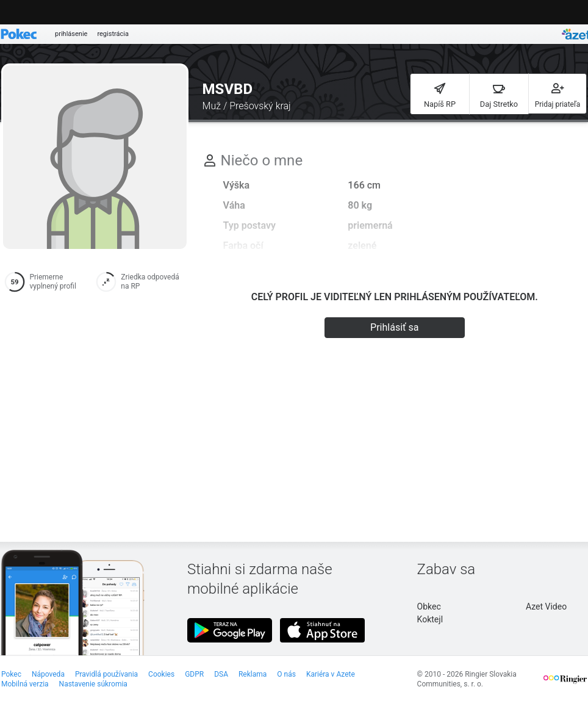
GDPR (194, 674)
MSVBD (228, 89)
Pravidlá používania (106, 674)
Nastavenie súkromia (93, 684)
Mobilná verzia (25, 684)
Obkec (429, 606)
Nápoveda (48, 674)
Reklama (253, 674)
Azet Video (546, 606)
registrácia (113, 34)
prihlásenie (71, 34)
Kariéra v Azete (331, 674)
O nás (286, 674)
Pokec (11, 674)
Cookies (161, 674)
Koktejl (430, 619)
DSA (221, 674)
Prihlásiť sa (394, 327)
